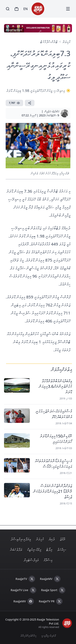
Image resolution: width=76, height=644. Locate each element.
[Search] (8, 9)
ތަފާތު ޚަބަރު (16, 549)
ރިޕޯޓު (49, 549)
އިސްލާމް (48, 560)
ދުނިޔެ (52, 539)
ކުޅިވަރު (66, 42)
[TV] (17, 9)
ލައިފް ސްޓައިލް (31, 560)
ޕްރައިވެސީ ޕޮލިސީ (49, 635)
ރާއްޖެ (62, 539)
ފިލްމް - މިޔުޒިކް (34, 549)
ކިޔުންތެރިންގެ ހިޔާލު (28, 635)
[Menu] (68, 9)
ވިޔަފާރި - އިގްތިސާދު (21, 539)
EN (26, 9)
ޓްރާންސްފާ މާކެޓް (49, 42)
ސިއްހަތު (62, 549)
